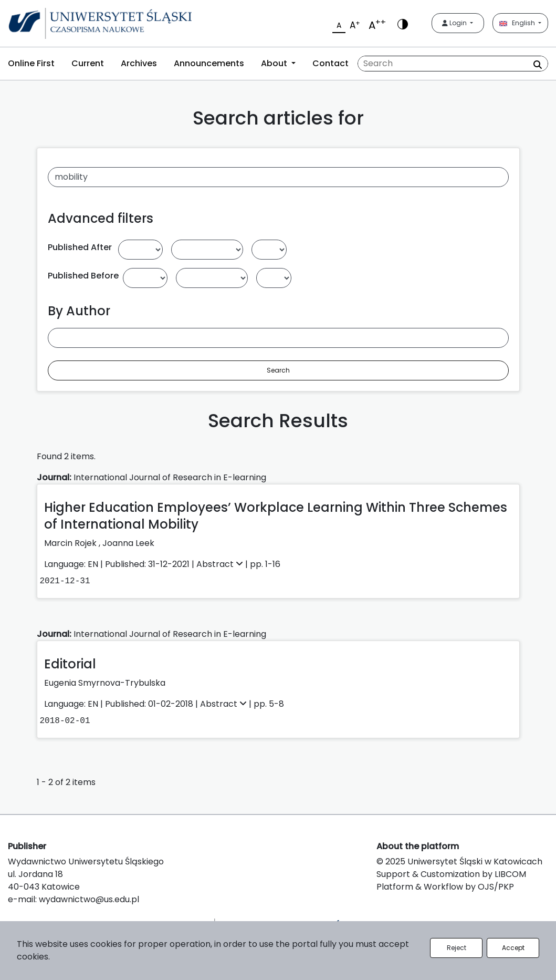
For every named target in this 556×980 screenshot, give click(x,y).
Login (455, 23)
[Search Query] (453, 64)
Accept (513, 948)
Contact (331, 63)
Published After (80, 247)
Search (278, 370)
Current (88, 63)
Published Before (83, 276)
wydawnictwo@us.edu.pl (89, 899)
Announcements (209, 63)
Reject (457, 948)
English (518, 23)
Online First (31, 63)
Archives (139, 63)
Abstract (221, 564)
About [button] (275, 63)
